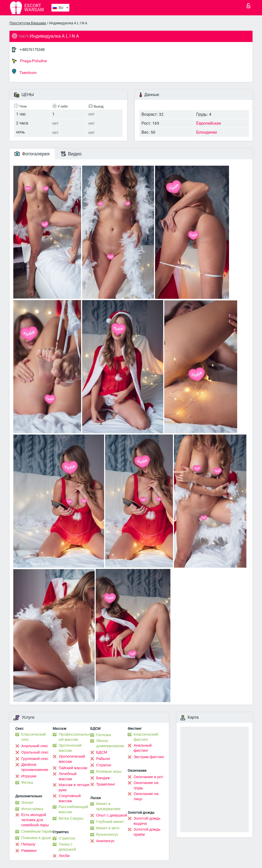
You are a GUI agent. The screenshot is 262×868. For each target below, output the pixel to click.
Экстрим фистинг (149, 757)
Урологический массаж (72, 759)
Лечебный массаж (68, 776)
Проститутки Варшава (28, 23)
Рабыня (103, 759)
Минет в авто (108, 828)
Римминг (29, 851)
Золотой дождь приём (147, 832)
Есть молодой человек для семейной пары (35, 820)
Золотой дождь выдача (147, 821)
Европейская (209, 123)
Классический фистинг (146, 737)
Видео (71, 154)
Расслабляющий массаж (73, 809)
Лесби (64, 856)
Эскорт (27, 802)
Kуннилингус (107, 834)
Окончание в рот (148, 777)
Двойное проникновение (35, 767)
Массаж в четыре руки (74, 787)
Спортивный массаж (70, 798)
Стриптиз (67, 838)
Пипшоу (28, 844)
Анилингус (105, 841)
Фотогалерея (32, 154)
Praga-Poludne (29, 61)
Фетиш (27, 782)
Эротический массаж (70, 748)
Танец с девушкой (67, 847)
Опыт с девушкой (112, 815)
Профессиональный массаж (74, 737)
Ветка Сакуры (71, 818)
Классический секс (34, 737)
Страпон (104, 765)
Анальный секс (35, 746)
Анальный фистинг (143, 748)
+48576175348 (32, 50)
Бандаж (103, 778)
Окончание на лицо (146, 796)
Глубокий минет (110, 822)
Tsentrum (24, 72)
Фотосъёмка (32, 809)
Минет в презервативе (108, 806)
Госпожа (104, 735)
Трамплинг (106, 784)
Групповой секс (35, 759)
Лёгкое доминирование (110, 743)
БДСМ (102, 752)
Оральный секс (35, 752)
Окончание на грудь (146, 785)
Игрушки (29, 776)
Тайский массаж (73, 768)
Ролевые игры (109, 771)
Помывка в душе (36, 838)
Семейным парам (37, 831)
